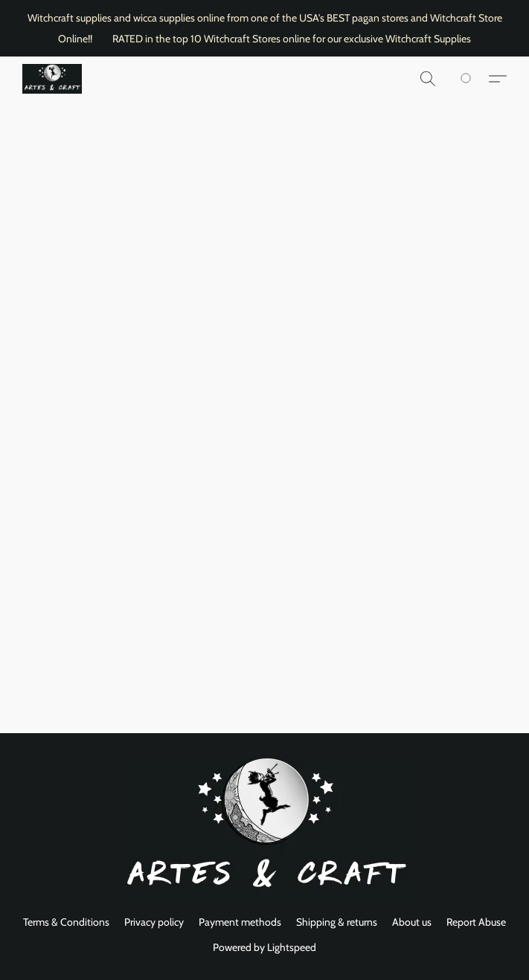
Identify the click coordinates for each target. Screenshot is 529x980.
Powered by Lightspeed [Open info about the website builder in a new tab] (264, 947)
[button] (52, 79)
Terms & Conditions (66, 922)
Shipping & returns (337, 922)
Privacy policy (154, 922)
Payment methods (240, 922)
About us (412, 922)
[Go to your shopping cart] (474, 79)
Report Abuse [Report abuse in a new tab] (476, 922)
